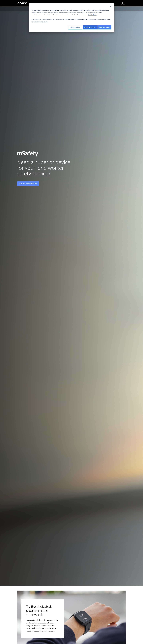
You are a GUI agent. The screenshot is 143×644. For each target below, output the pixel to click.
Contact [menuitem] (122, 8)
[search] (122, 3)
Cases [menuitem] (114, 8)
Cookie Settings (75, 27)
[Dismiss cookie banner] (111, 7)
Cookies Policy (92, 15)
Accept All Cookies (90, 27)
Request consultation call (28, 184)
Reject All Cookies (104, 27)
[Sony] (22, 4)
